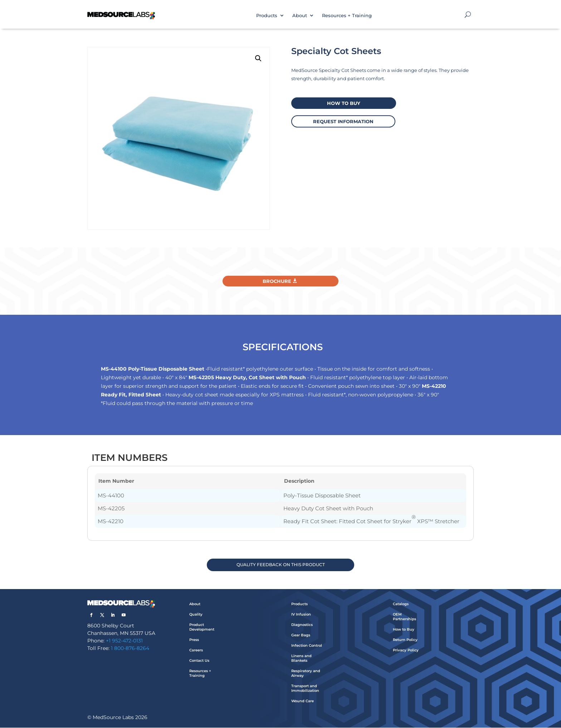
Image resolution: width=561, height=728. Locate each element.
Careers (196, 650)
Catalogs (401, 604)
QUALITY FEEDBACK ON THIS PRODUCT (281, 565)
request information (343, 121)
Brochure (277, 281)
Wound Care (303, 701)
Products (267, 15)
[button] (258, 58)
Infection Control (307, 646)
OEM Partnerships (404, 617)
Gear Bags (301, 635)
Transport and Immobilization (305, 689)
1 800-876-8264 (130, 649)
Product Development (202, 627)
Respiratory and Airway (306, 674)
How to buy (343, 103)
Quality (196, 615)
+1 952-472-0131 (124, 641)
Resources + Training (347, 15)
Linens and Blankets (301, 659)
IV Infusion (301, 615)
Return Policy (405, 640)
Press (194, 640)
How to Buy (404, 630)
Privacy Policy (406, 650)
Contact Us (199, 661)
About (300, 15)
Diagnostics (302, 625)
